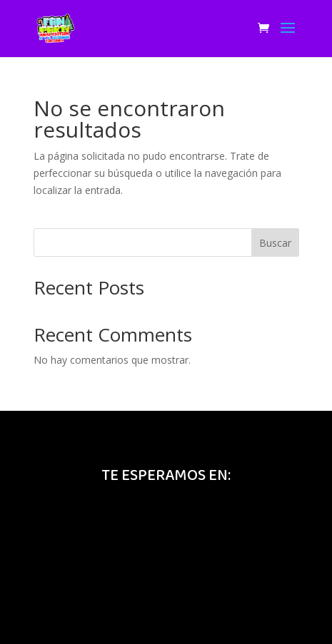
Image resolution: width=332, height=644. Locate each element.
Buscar (275, 243)
